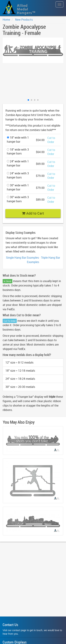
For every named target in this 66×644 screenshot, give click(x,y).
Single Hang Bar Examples (22, 258)
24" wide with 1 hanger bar (18, 163)
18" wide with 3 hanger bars (18, 152)
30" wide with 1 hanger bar (18, 187)
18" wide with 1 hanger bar (18, 140)
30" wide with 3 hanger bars (18, 199)
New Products (24, 20)
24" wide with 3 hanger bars (18, 175)
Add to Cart (33, 213)
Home (6, 20)
